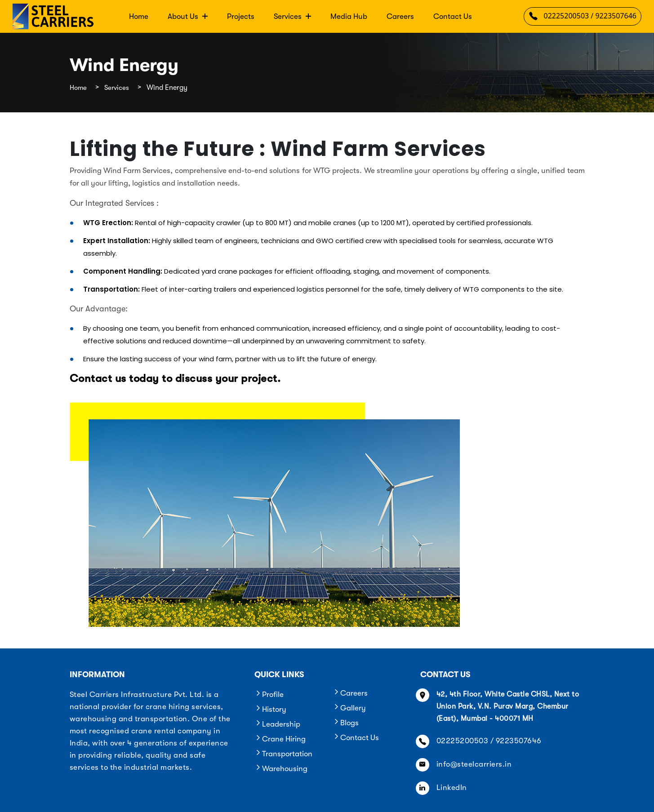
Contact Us (453, 16)
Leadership (277, 724)
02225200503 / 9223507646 (583, 18)
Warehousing (281, 769)
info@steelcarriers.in (474, 764)
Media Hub (349, 16)
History (270, 709)
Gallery (349, 708)
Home (139, 16)
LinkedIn (452, 788)
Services (292, 16)
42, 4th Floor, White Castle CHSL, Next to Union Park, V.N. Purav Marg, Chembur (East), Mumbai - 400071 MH (508, 706)
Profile (269, 694)
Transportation (283, 754)
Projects (241, 16)
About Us (188, 16)
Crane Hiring (280, 739)
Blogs (346, 723)
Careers (400, 16)
